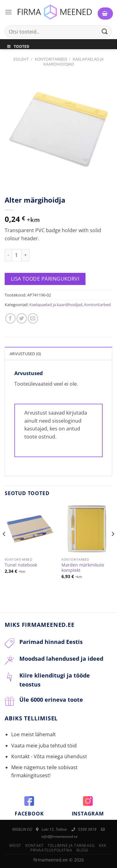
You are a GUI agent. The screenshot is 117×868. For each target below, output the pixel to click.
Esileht (21, 59)
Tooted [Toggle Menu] (18, 46)
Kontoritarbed (51, 59)
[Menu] (8, 12)
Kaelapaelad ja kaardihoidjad (74, 61)
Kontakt (34, 845)
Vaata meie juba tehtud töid (44, 746)
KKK (102, 845)
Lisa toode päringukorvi (45, 279)
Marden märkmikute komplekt (83, 568)
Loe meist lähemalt (34, 734)
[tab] (58, 353)
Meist (15, 845)
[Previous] (4, 546)
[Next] (113, 546)
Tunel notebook (21, 565)
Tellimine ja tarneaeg (71, 845)
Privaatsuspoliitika (51, 850)
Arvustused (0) (25, 354)
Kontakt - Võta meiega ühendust (49, 756)
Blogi (82, 850)
